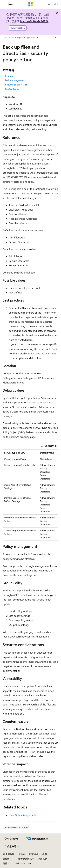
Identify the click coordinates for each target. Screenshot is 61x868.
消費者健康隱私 (24, 859)
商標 (5, 863)
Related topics (12, 89)
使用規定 (42, 859)
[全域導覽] (3, 4)
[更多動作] (56, 38)
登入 (56, 4)
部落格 (33, 854)
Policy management (15, 80)
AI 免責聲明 (9, 854)
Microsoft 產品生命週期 (34, 21)
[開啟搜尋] (49, 4)
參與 (45, 854)
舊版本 (22, 854)
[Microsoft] (31, 4)
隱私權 (6, 859)
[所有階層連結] (5, 38)
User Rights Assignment (23, 37)
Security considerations (17, 85)
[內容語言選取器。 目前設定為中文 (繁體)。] (12, 839)
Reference (10, 76)
